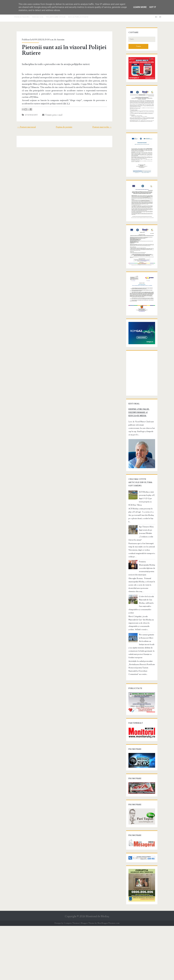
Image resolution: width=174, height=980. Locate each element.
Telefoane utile (56, 17)
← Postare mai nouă (23, 124)
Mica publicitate (78, 17)
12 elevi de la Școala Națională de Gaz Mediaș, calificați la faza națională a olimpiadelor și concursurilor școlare (141, 642)
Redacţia (38, 17)
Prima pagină (22, 17)
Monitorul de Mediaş (97, 971)
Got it (153, 7)
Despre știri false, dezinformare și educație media (140, 471)
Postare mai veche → (106, 124)
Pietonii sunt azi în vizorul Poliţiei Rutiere (61, 50)
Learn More (140, 7)
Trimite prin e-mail (49, 112)
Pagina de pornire (64, 124)
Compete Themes (72, 977)
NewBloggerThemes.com (108, 977)
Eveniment (28, 112)
